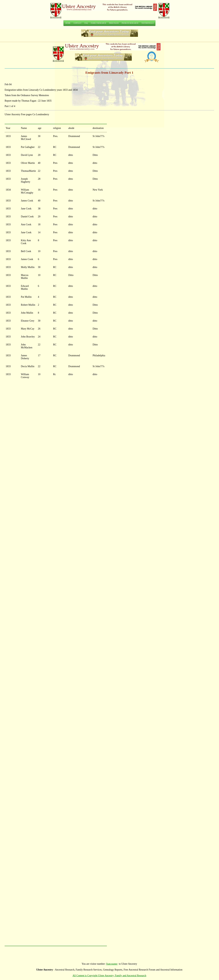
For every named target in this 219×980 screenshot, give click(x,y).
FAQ (86, 23)
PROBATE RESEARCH (130, 23)
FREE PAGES (114, 23)
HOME (68, 23)
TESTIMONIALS (147, 23)
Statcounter (112, 964)
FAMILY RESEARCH (98, 23)
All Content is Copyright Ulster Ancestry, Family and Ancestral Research (109, 976)
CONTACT (78, 23)
